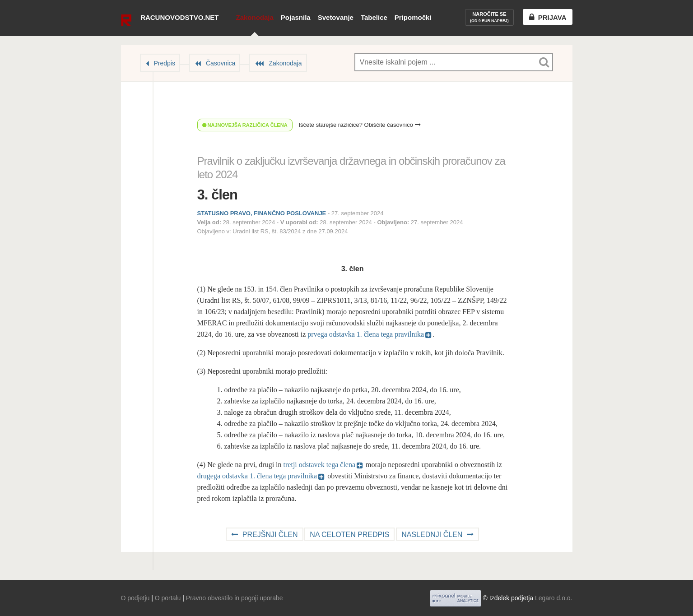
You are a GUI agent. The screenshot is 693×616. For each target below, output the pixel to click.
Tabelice (374, 17)
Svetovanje (336, 17)
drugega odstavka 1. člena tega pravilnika (257, 476)
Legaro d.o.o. (554, 598)
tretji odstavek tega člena (319, 465)
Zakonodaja (254, 17)
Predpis (165, 63)
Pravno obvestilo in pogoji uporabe (235, 598)
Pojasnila (296, 17)
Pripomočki (413, 17)
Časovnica (221, 63)
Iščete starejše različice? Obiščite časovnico (359, 125)
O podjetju (135, 598)
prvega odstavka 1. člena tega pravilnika (366, 334)
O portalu (168, 598)
